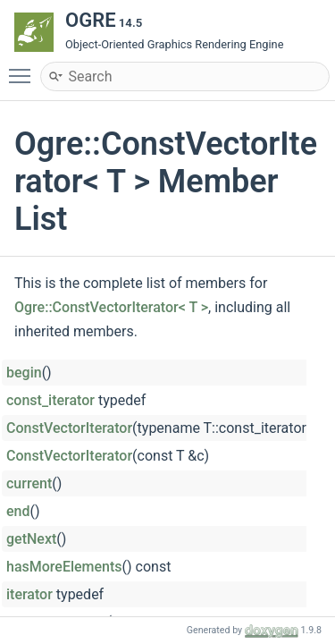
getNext (31, 539)
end (18, 511)
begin (24, 373)
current (29, 483)
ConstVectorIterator (69, 428)
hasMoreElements (64, 567)
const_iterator (50, 400)
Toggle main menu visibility (24, 68)
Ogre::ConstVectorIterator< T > (111, 307)
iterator (29, 594)
